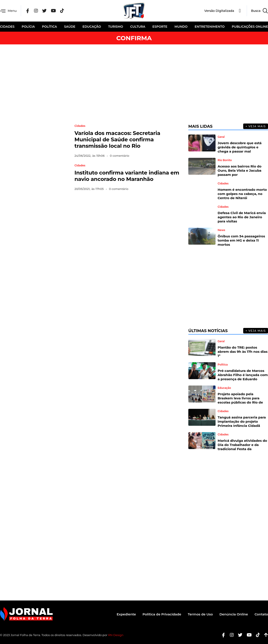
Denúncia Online (234, 614)
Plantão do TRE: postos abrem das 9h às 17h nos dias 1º (243, 352)
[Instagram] (36, 11)
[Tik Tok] (62, 11)
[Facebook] (28, 11)
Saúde (70, 27)
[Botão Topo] (264, 635)
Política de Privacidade (162, 614)
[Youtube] (248, 635)
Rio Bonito (225, 160)
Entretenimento (210, 27)
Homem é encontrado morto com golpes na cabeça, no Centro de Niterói (242, 194)
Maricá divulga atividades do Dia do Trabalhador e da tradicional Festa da (242, 445)
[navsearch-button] (257, 11)
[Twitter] (44, 11)
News (221, 230)
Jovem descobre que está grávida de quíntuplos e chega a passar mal (240, 147)
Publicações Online (250, 27)
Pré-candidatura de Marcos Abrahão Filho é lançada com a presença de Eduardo (243, 375)
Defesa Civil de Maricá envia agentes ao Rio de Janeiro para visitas (242, 217)
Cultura (138, 27)
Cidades (7, 27)
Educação (92, 27)
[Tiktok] (256, 635)
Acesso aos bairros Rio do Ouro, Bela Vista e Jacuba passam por (240, 170)
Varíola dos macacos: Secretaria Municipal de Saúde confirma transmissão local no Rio (117, 139)
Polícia (28, 27)
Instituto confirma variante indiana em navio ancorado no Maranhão (127, 176)
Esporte (160, 27)
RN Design (116, 635)
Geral (221, 137)
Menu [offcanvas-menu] (8, 11)
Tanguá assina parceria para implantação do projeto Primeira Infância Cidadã (242, 421)
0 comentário (120, 156)
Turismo (116, 27)
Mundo (181, 27)
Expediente (126, 614)
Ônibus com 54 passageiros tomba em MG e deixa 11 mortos (241, 240)
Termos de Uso (200, 614)
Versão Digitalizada (219, 11)
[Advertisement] (134, 84)
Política (49, 27)
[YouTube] (53, 11)
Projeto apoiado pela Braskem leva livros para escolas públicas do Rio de (240, 398)
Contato (261, 614)
